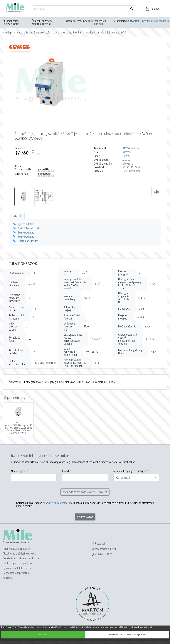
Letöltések (163, 21)
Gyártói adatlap (26, 224)
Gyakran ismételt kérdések (17, 568)
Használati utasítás (28, 241)
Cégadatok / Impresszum (16, 573)
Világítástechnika (123, 21)
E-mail (65, 471)
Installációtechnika (75, 21)
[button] (154, 9)
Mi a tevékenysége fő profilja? (129, 471)
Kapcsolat (8, 578)
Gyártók (135, 21)
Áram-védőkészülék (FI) (68, 32)
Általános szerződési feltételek (19, 553)
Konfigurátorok (149, 21)
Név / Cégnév (18, 471)
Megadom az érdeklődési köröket (85, 492)
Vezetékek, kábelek (100, 22)
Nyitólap (7, 32)
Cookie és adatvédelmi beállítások (21, 558)
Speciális (88, 21)
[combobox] (136, 478)
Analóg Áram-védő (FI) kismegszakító (106, 32)
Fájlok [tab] (17, 216)
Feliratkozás (85, 517)
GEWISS (127, 152)
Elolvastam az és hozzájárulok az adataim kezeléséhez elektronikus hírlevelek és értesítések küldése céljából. (85, 504)
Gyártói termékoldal (28, 228)
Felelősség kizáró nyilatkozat (18, 563)
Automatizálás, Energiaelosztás (11, 22)
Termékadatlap (26, 233)
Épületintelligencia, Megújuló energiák (42, 22)
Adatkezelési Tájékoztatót (57, 503)
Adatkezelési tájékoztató (16, 549)
